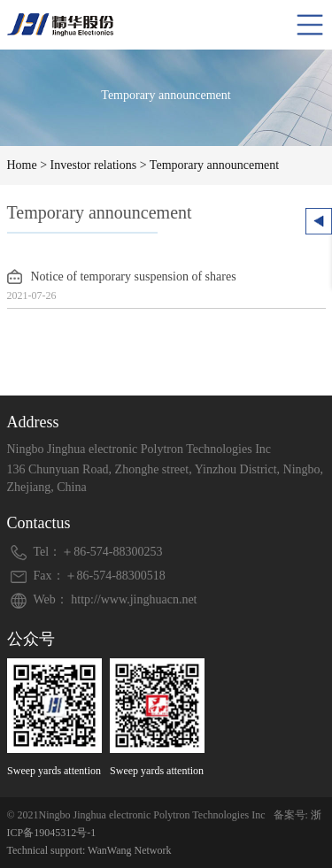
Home (22, 165)
